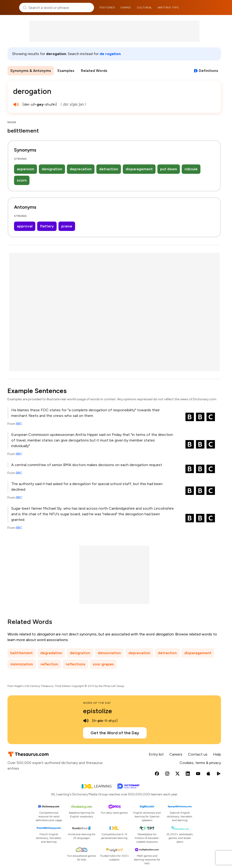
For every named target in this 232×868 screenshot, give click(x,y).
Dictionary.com (222, 7)
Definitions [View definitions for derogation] (208, 71)
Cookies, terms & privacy (200, 763)
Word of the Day (97, 703)
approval (25, 226)
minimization (22, 664)
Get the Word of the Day (115, 733)
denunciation (109, 653)
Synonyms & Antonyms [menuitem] (31, 71)
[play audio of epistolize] (86, 721)
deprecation (81, 169)
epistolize (98, 711)
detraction (109, 169)
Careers (176, 754)
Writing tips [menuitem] (168, 7)
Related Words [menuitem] (94, 71)
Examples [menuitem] (66, 71)
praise (67, 226)
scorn (22, 180)
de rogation (110, 54)
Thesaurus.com (11, 7)
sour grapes (103, 664)
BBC (19, 424)
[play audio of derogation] (16, 104)
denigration (52, 169)
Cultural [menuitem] (144, 7)
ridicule (191, 169)
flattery (47, 226)
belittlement (22, 653)
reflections (76, 664)
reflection (49, 664)
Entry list (156, 754)
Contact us (198, 754)
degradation (51, 653)
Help (217, 754)
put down (169, 169)
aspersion (25, 169)
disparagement (139, 169)
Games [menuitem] (126, 7)
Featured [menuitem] (107, 7)
